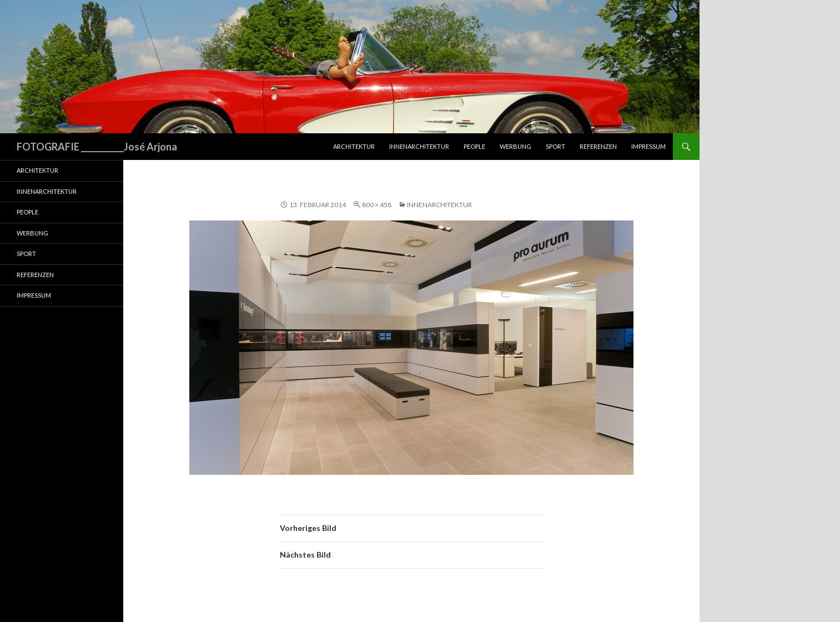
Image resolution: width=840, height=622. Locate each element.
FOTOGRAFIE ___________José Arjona (97, 147)
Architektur (354, 146)
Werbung (515, 146)
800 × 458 (377, 205)
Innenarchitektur (419, 146)
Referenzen (598, 146)
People (474, 146)
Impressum (648, 146)
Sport (555, 146)
